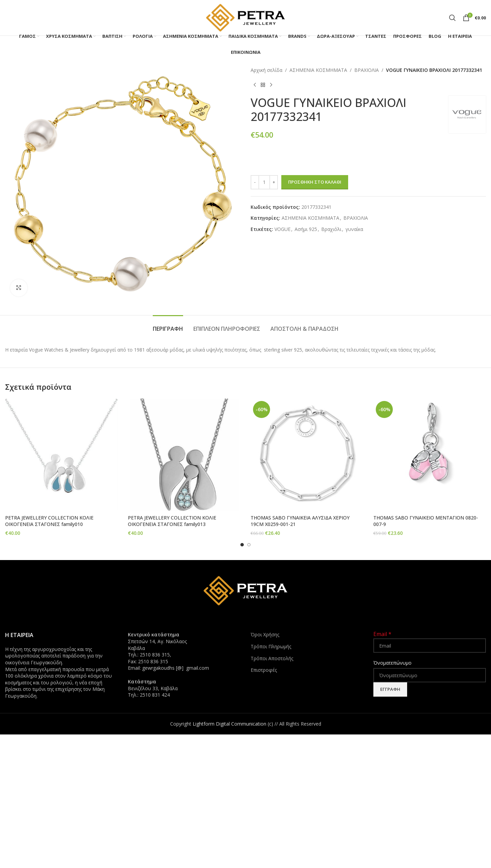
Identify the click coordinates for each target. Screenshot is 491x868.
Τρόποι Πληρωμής (271, 646)
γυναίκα (354, 229)
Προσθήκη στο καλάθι (315, 182)
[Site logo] (245, 17)
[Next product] (271, 85)
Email (382, 634)
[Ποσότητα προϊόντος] (264, 182)
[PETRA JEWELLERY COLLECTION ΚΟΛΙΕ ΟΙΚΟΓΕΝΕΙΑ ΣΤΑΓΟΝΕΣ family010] (61, 455)
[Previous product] (255, 85)
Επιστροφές (264, 669)
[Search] (452, 18)
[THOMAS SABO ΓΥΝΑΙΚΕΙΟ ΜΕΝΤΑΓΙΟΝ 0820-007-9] (430, 455)
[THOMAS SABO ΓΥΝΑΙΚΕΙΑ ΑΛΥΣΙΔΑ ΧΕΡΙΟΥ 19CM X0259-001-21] (307, 455)
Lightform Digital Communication (229, 723)
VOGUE (282, 229)
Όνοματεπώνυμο (392, 662)
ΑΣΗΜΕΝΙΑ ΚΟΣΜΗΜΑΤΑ (318, 70)
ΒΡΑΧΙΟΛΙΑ (367, 70)
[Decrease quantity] (255, 182)
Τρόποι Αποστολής (272, 658)
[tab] (168, 325)
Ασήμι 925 (306, 229)
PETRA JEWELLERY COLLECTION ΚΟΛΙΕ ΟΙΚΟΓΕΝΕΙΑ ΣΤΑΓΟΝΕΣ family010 (49, 521)
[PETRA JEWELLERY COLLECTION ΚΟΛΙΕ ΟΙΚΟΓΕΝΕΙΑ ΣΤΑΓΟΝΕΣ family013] (184, 455)
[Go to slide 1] (242, 544)
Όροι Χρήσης (265, 634)
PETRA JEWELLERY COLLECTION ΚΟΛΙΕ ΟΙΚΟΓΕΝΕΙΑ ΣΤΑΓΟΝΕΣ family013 (172, 521)
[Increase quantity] (274, 182)
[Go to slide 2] (249, 544)
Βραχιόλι (331, 229)
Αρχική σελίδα (266, 70)
